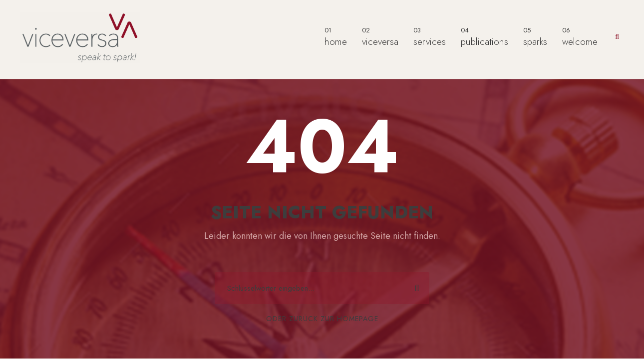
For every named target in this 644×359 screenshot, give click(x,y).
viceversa (380, 37)
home (336, 37)
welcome (580, 37)
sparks (535, 37)
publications (484, 37)
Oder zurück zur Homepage (322, 319)
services (430, 37)
